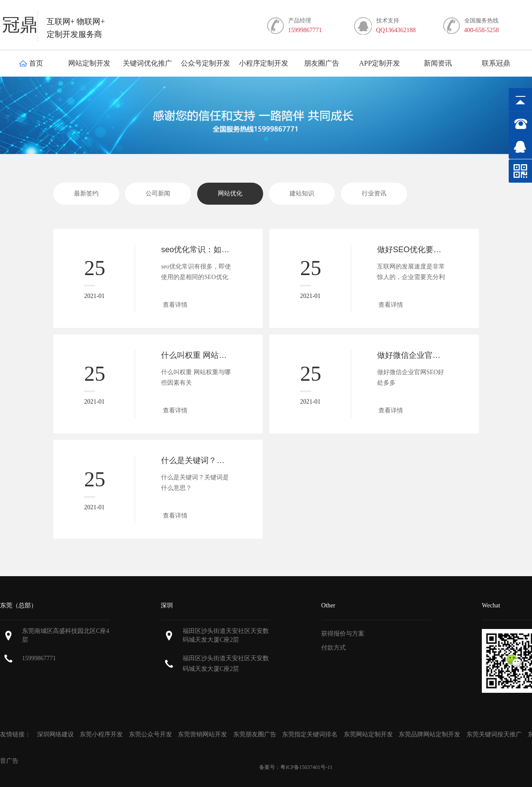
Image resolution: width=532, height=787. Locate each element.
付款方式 (334, 648)
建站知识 (302, 193)
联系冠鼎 (496, 63)
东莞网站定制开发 (368, 734)
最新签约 (86, 193)
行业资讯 (374, 193)
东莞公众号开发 (150, 734)
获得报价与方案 (343, 634)
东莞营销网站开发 (202, 734)
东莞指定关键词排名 (310, 734)
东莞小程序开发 (101, 734)
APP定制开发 (380, 63)
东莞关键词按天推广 (494, 734)
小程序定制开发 (264, 63)
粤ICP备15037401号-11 (306, 767)
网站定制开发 (89, 63)
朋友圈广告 (322, 63)
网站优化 (230, 193)
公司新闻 (158, 193)
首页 (31, 63)
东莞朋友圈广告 (256, 734)
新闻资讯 (438, 63)
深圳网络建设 (56, 734)
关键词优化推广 (147, 63)
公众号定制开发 (205, 63)
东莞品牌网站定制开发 (429, 734)
